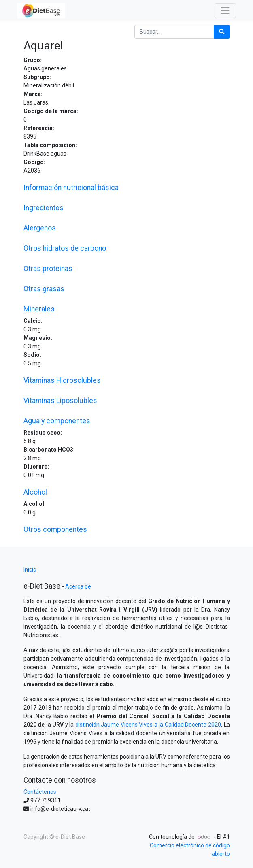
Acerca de (78, 586)
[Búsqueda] (222, 32)
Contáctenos (40, 792)
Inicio (30, 569)
